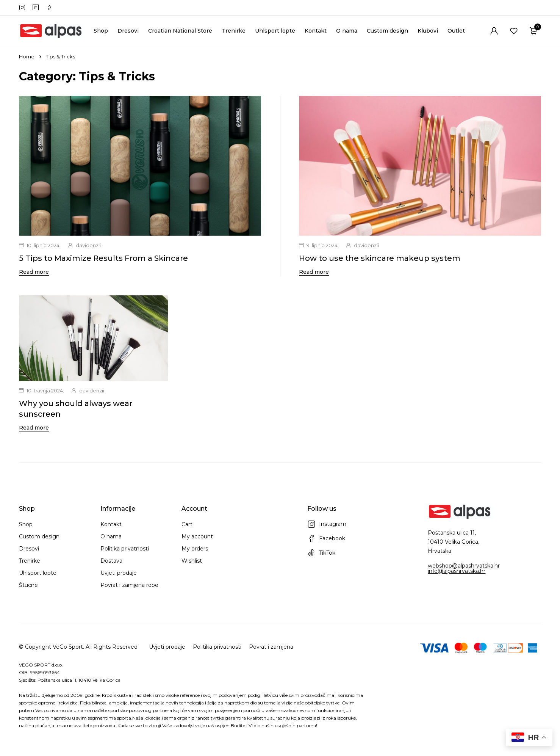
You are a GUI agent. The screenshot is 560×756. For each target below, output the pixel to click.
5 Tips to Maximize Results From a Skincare (103, 258)
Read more (34, 272)
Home (27, 56)
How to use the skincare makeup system (380, 258)
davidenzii (88, 245)
